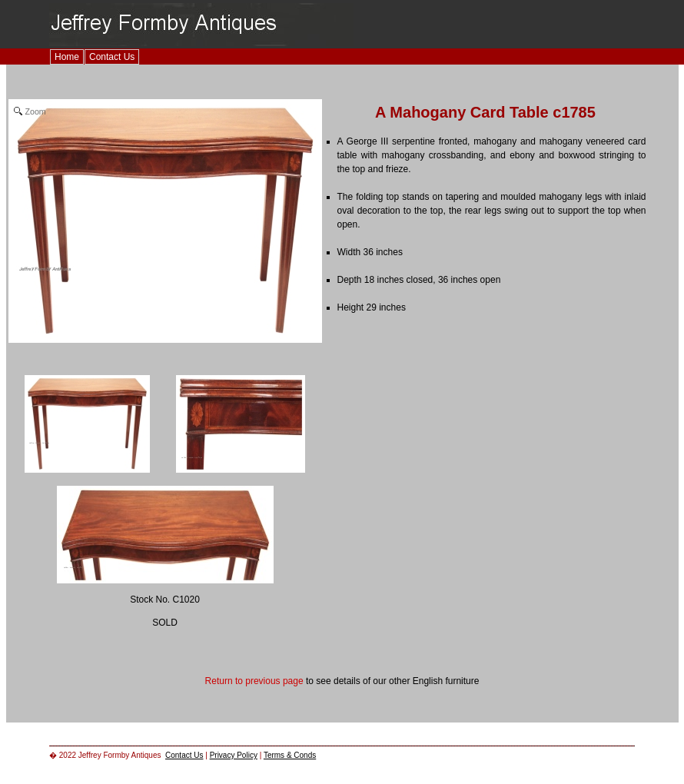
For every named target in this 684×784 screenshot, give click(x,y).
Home (67, 57)
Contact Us (112, 57)
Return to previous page (254, 681)
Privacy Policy (234, 755)
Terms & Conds (290, 755)
